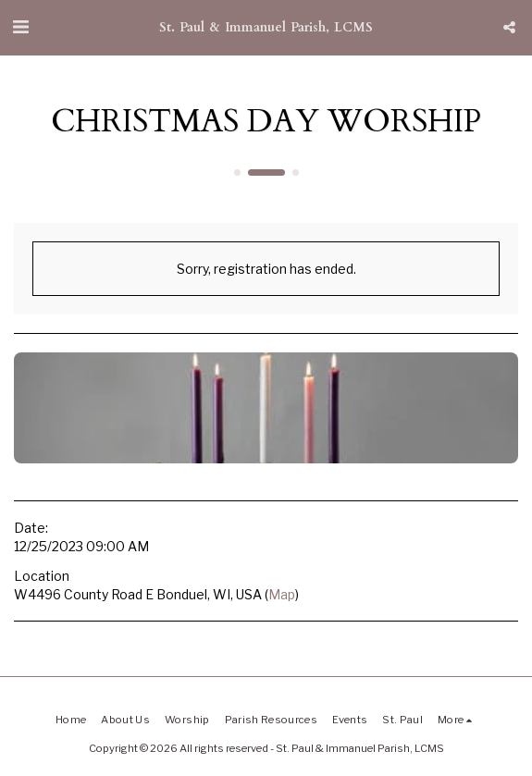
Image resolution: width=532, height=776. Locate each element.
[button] (20, 27)
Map (282, 594)
